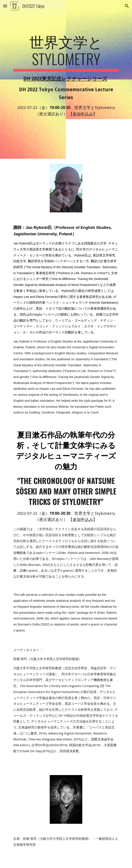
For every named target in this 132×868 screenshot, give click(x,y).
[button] (5, 6)
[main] (66, 79)
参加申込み (83, 114)
